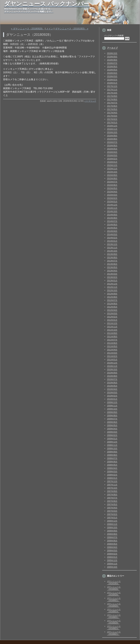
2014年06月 (112, 225)
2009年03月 (112, 432)
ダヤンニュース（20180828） (114, 622)
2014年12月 (112, 205)
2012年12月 (112, 284)
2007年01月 (112, 518)
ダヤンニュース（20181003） (114, 583)
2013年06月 (112, 264)
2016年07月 (112, 142)
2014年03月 (112, 234)
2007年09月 (112, 491)
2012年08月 (112, 297)
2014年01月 (112, 241)
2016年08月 (112, 139)
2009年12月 (112, 402)
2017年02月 (112, 119)
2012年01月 (112, 320)
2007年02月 (112, 514)
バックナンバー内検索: (114, 36)
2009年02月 (112, 435)
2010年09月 (112, 373)
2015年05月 (112, 188)
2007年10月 (112, 488)
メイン (50, 29)
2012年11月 (112, 287)
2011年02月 (112, 356)
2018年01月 (112, 83)
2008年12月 (112, 442)
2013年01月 (112, 281)
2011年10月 (112, 330)
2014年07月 (112, 221)
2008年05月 (112, 465)
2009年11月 (112, 406)
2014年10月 (112, 211)
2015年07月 (112, 182)
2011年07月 (112, 340)
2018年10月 (112, 53)
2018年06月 (112, 67)
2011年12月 (112, 323)
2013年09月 (112, 254)
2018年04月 (112, 73)
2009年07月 (112, 419)
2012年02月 (112, 317)
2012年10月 (112, 290)
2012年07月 (112, 300)
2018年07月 (112, 63)
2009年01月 (112, 439)
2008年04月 (112, 468)
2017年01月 (112, 123)
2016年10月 (112, 132)
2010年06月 (112, 383)
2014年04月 (112, 231)
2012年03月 (112, 313)
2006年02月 (112, 554)
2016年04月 (112, 152)
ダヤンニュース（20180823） (114, 627)
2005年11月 (112, 564)
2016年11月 (112, 129)
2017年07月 (112, 103)
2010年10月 (112, 369)
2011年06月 (112, 343)
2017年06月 (112, 106)
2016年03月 (112, 155)
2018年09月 (112, 57)
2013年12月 (112, 244)
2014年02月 (112, 238)
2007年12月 (112, 481)
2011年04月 (112, 350)
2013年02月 (112, 277)
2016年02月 (112, 159)
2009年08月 (112, 416)
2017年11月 (112, 90)
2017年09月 (112, 96)
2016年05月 (112, 149)
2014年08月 (112, 218)
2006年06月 (112, 541)
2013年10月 (112, 251)
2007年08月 (112, 495)
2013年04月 (112, 271)
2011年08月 (112, 337)
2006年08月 (112, 534)
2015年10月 (112, 172)
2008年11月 (112, 445)
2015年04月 (112, 192)
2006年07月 (112, 537)
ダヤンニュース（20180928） (114, 588)
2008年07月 (112, 458)
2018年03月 (112, 76)
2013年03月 (112, 274)
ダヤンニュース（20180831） (114, 616)
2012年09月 (112, 294)
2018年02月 (112, 80)
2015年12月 (112, 165)
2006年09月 (112, 531)
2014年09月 (112, 215)
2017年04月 (112, 113)
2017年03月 (112, 116)
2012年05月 (112, 307)
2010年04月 (112, 389)
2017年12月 (112, 86)
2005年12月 (112, 560)
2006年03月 (112, 551)
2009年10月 (112, 409)
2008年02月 (112, 475)
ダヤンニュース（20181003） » (72, 29)
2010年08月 (112, 376)
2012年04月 (112, 310)
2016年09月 (112, 136)
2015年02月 (112, 198)
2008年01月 (112, 478)
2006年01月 (112, 557)
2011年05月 (112, 346)
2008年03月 (112, 472)
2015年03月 (112, 195)
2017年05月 (112, 109)
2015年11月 (112, 169)
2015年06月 (112, 185)
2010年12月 (112, 363)
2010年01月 (112, 399)
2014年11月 (112, 208)
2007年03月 (112, 511)
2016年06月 (112, 146)
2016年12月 (112, 126)
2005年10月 (112, 567)
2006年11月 (112, 524)
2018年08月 (112, 60)
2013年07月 (112, 261)
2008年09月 (112, 452)
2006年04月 (112, 547)
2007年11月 (112, 485)
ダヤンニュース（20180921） (114, 599)
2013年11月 (112, 248)
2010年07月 (112, 379)
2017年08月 (112, 99)
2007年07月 (112, 498)
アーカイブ (112, 48)
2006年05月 (112, 544)
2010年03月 (112, 393)
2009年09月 (112, 412)
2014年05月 (112, 228)
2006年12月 (112, 521)
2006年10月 (112, 527)
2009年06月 (112, 422)
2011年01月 (112, 360)
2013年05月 (112, 267)
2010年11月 (112, 366)
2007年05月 (112, 504)
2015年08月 (112, 178)
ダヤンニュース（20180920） (114, 605)
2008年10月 (112, 448)
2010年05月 (112, 386)
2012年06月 (112, 304)
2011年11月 (112, 327)
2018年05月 (112, 70)
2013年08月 (112, 258)
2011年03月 (112, 353)
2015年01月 (112, 202)
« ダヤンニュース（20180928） (28, 29)
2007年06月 (112, 501)
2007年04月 (112, 508)
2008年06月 (112, 462)
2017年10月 (112, 93)
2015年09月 (112, 175)
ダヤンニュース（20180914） (114, 611)
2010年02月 (112, 396)
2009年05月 (112, 425)
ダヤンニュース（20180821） (114, 633)
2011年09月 (112, 333)
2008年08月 (112, 455)
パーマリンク (90, 101)
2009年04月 (112, 429)
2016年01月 (112, 162)
